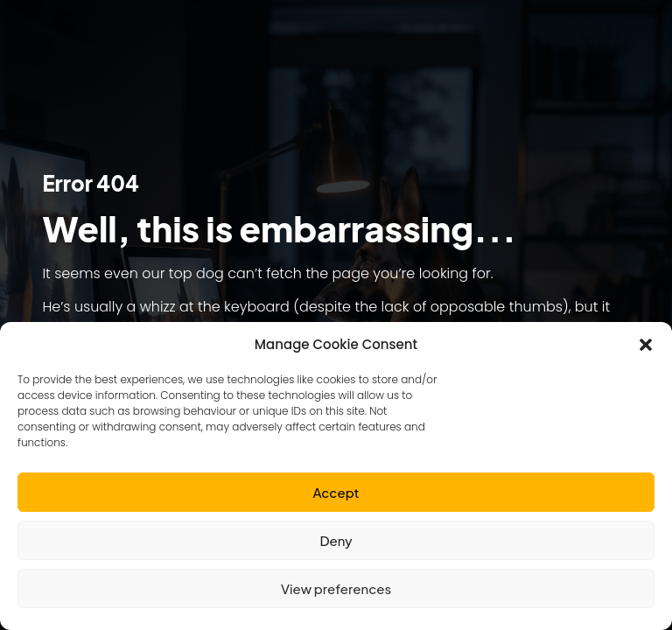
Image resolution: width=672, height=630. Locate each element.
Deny (336, 540)
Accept (336, 492)
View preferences (336, 588)
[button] (646, 345)
